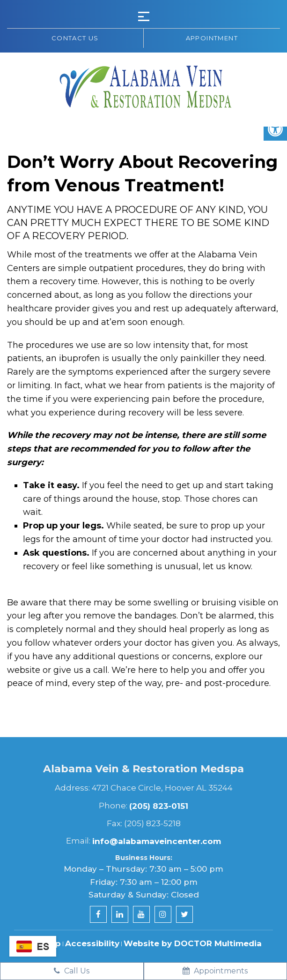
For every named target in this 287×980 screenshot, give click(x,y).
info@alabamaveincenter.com (157, 841)
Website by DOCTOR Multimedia (193, 943)
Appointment (212, 38)
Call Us (72, 971)
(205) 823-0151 (159, 806)
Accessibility (92, 943)
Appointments (215, 971)
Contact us (75, 38)
